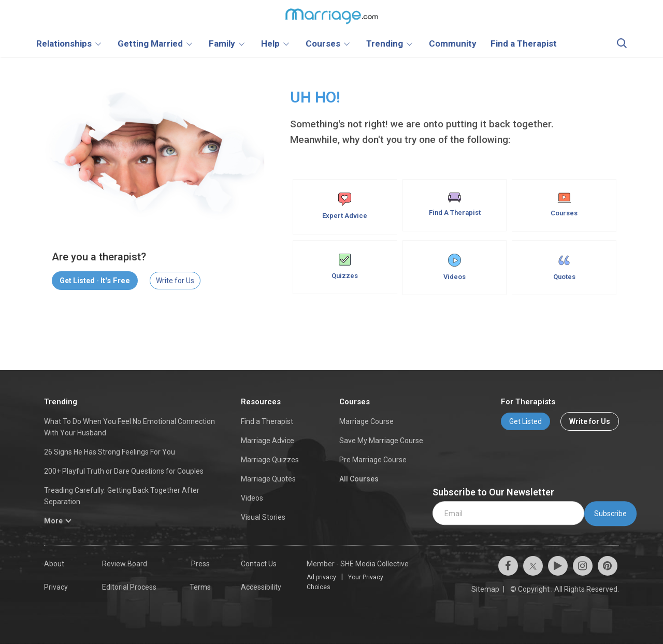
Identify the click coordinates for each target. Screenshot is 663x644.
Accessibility (261, 587)
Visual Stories (263, 517)
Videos (455, 267)
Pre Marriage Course (373, 460)
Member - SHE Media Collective (358, 564)
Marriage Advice (268, 441)
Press (200, 564)
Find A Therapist (455, 204)
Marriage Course (366, 421)
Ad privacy (321, 577)
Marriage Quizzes (270, 460)
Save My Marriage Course (381, 441)
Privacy (56, 587)
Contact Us (259, 564)
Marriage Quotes (268, 479)
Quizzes (345, 267)
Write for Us (175, 281)
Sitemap (485, 589)
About (54, 564)
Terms (200, 587)
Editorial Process (129, 587)
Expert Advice (345, 206)
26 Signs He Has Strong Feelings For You (110, 452)
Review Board (125, 564)
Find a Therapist (267, 421)
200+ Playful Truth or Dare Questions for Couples (124, 471)
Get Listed (525, 421)
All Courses (359, 479)
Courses (564, 205)
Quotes (564, 267)
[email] (508, 513)
